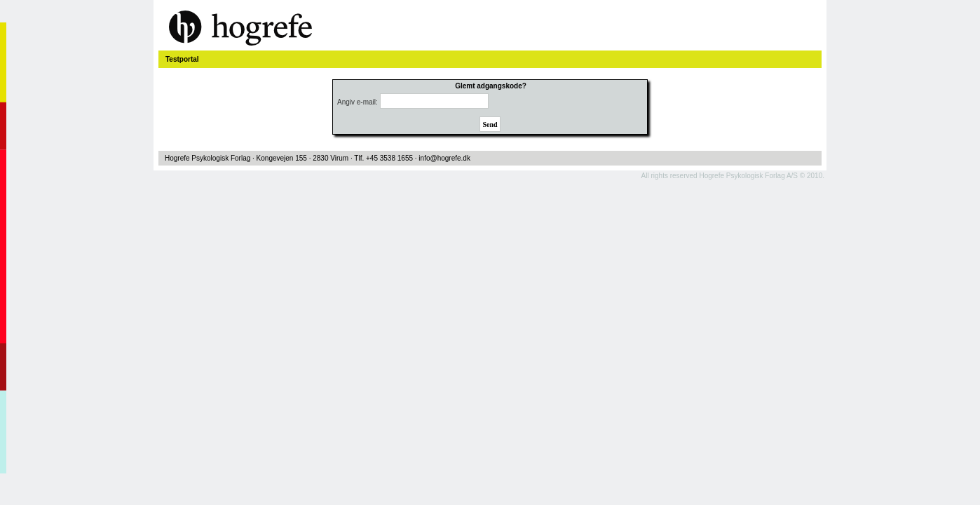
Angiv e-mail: (358, 102)
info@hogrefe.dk (444, 158)
